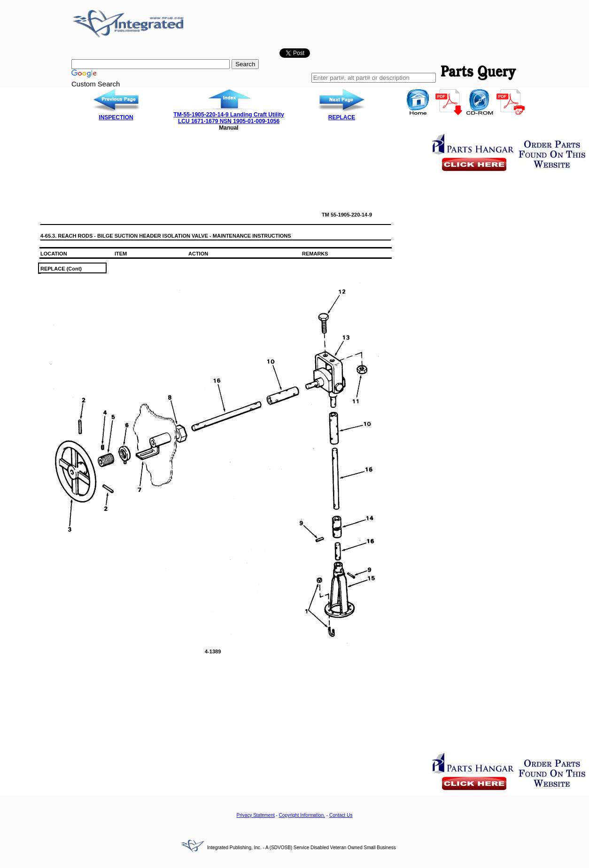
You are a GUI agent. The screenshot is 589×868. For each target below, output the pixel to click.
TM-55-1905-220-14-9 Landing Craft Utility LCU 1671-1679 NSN (229, 118)
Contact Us (341, 815)
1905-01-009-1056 (256, 121)
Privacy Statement (256, 815)
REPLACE (342, 117)
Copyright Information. (302, 815)
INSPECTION (116, 117)
